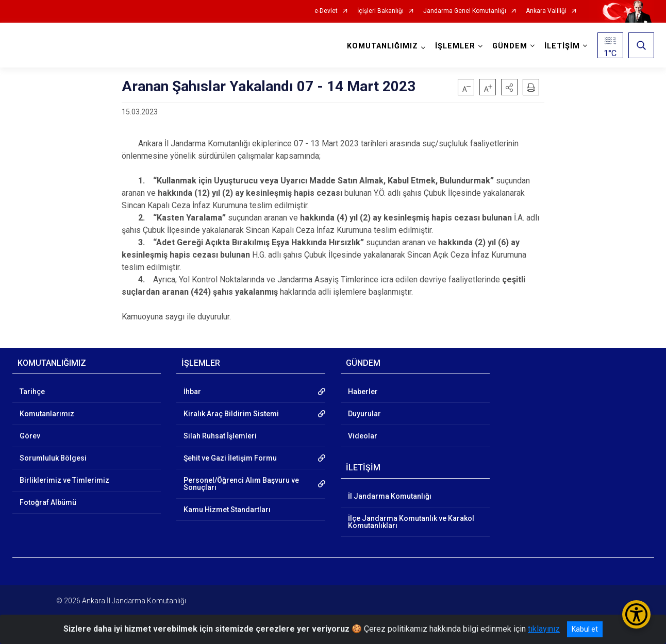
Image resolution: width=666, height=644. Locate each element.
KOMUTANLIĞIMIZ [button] (382, 46)
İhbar (192, 392)
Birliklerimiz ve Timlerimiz (64, 480)
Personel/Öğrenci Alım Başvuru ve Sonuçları (241, 484)
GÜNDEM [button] (510, 46)
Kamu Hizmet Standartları (227, 510)
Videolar (363, 436)
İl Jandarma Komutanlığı (390, 496)
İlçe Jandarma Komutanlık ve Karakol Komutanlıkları (411, 522)
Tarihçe (32, 392)
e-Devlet (326, 11)
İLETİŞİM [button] (562, 46)
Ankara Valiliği (546, 11)
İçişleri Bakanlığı (380, 11)
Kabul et (585, 629)
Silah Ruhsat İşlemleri (220, 436)
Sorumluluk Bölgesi (53, 458)
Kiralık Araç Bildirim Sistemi (231, 414)
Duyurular (364, 414)
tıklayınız (544, 629)
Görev (30, 436)
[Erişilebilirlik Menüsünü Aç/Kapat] (636, 614)
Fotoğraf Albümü (48, 502)
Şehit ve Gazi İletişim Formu (230, 458)
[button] (509, 87)
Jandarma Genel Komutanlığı (465, 11)
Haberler (363, 392)
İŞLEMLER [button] (455, 46)
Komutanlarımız (47, 414)
